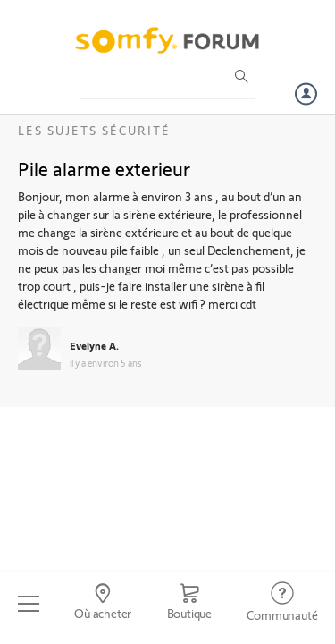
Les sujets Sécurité (94, 130)
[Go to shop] (189, 604)
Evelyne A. (94, 345)
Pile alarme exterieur (104, 168)
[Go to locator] (102, 604)
